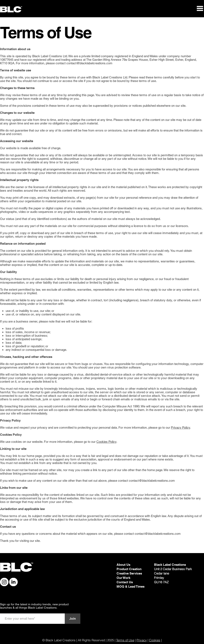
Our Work (124, 578)
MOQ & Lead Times (131, 586)
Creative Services (129, 573)
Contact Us (125, 582)
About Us (123, 565)
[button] (200, 8)
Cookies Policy (106, 442)
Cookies (155, 640)
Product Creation (129, 569)
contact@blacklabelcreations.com (89, 63)
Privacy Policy (180, 427)
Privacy (142, 640)
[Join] (73, 619)
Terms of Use (125, 640)
